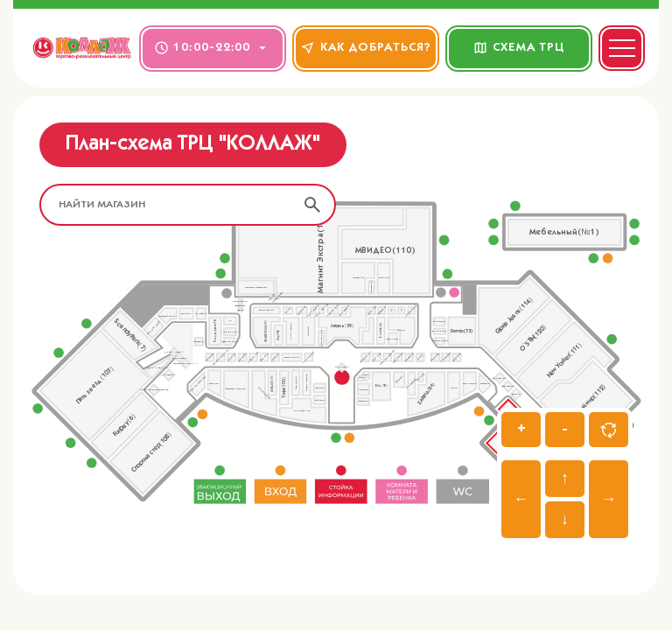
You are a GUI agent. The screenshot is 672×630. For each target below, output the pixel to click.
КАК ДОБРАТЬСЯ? (366, 48)
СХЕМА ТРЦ (519, 48)
